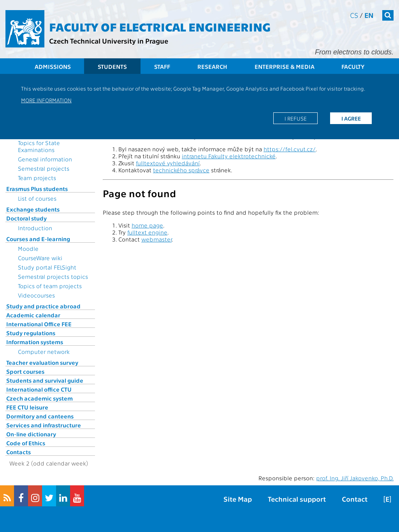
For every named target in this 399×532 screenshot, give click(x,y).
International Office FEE (39, 324)
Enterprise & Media (285, 66)
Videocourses (36, 295)
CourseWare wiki (40, 258)
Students (112, 66)
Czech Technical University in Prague (109, 41)
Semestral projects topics (53, 276)
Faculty (353, 66)
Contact (355, 499)
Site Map (238, 499)
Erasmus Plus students (37, 189)
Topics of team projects (50, 286)
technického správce (181, 170)
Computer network (44, 352)
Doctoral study (26, 218)
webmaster (156, 239)
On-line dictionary (31, 434)
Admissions (53, 66)
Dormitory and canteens (40, 416)
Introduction (35, 228)
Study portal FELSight (47, 267)
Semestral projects (44, 168)
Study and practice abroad (43, 306)
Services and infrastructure (44, 425)
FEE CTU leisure (27, 407)
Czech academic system (40, 398)
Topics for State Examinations (39, 146)
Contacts (18, 452)
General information (45, 159)
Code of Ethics (26, 443)
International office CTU (39, 389)
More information (46, 100)
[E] (387, 499)
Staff (162, 66)
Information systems (35, 342)
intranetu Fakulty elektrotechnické (229, 156)
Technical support (297, 499)
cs (354, 15)
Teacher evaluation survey (42, 362)
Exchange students (33, 209)
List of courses (37, 198)
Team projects (37, 178)
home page (147, 225)
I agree (351, 118)
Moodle (28, 248)
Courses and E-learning (38, 239)
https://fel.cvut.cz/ (290, 149)
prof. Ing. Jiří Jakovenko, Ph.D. (355, 478)
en (369, 15)
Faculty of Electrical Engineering (160, 26)
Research (212, 66)
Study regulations (31, 333)
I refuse (296, 118)
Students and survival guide (45, 380)
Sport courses (25, 371)
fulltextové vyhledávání (168, 163)
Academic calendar (33, 315)
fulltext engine (147, 232)
